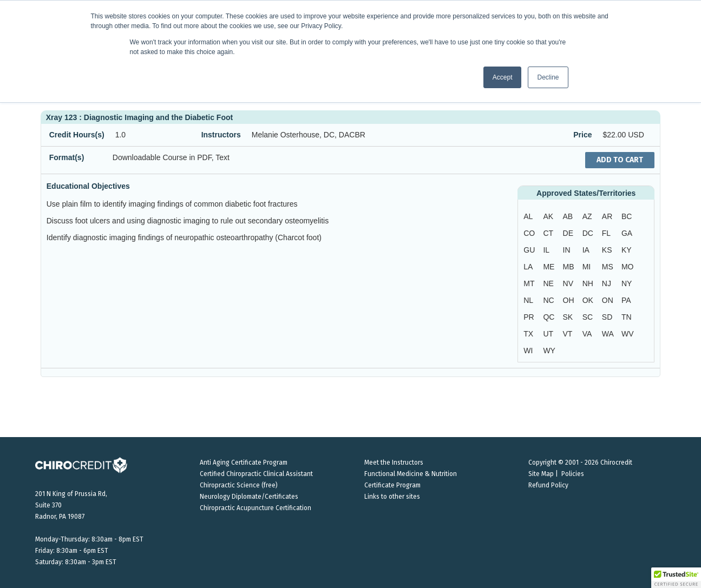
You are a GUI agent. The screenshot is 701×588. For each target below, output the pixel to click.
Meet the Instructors (394, 463)
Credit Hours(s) (77, 135)
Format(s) (67, 157)
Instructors (221, 135)
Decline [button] (548, 77)
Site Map (541, 474)
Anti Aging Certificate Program (244, 463)
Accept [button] (503, 77)
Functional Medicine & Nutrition (411, 474)
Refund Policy (548, 485)
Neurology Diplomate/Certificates (249, 497)
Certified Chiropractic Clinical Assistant (256, 474)
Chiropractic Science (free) (239, 485)
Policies (573, 474)
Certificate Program (392, 485)
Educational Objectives (88, 186)
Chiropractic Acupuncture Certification (255, 508)
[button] (676, 578)
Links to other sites (392, 497)
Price (582, 135)
